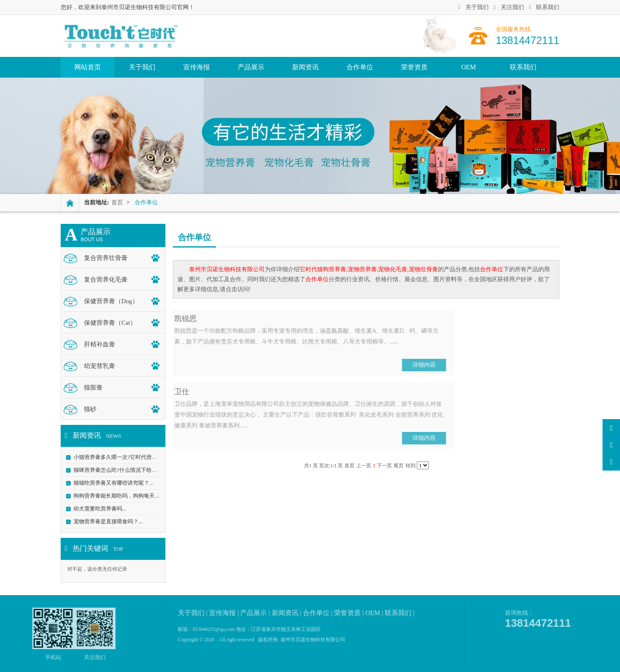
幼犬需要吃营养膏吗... (100, 509)
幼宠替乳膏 (100, 366)
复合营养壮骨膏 (106, 258)
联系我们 (544, 7)
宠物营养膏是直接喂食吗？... (108, 521)
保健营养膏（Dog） (111, 301)
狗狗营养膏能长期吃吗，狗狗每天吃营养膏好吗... (132, 496)
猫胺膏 (93, 388)
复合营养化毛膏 (106, 280)
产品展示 (251, 67)
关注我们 (509, 7)
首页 (117, 202)
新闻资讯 (305, 67)
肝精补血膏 (100, 344)
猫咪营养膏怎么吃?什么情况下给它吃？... (123, 470)
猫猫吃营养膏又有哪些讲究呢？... (113, 483)
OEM (469, 67)
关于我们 (474, 7)
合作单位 (360, 67)
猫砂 (90, 409)
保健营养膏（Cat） (110, 323)
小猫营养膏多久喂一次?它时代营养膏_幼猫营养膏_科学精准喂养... (153, 457)
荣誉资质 (414, 67)
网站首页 (88, 67)
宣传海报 (197, 67)
